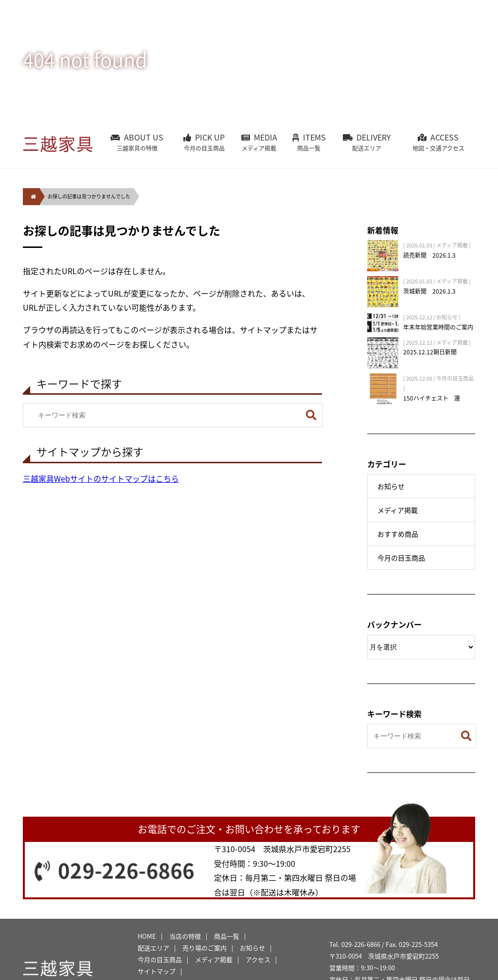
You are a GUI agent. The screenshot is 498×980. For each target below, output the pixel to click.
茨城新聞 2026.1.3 (429, 291)
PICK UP (204, 142)
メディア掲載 (398, 510)
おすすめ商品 (398, 534)
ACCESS (438, 142)
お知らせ (391, 486)
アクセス (258, 959)
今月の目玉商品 (401, 558)
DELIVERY (367, 142)
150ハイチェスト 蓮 (432, 398)
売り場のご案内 (205, 948)
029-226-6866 (127, 870)
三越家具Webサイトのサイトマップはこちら (101, 478)
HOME (147, 936)
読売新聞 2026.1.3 (429, 255)
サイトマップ (157, 971)
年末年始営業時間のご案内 (438, 327)
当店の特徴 (185, 936)
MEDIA (259, 142)
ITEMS (309, 142)
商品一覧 (227, 936)
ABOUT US (137, 142)
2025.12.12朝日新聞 (430, 352)
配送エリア (153, 948)
